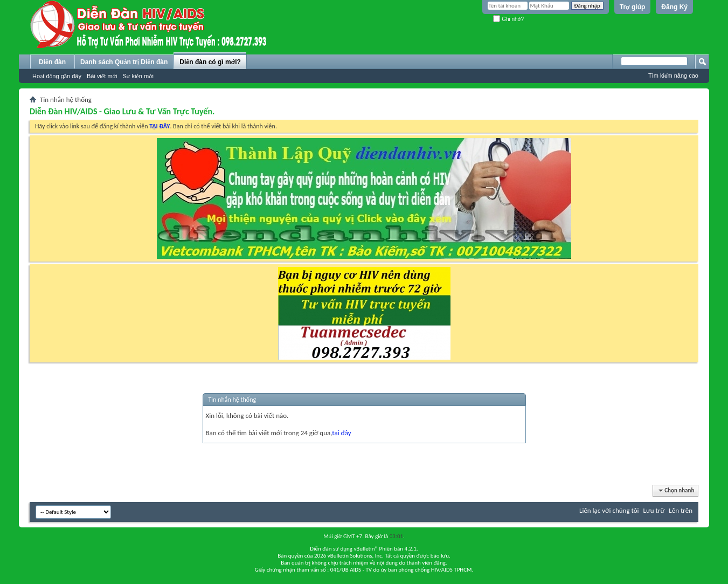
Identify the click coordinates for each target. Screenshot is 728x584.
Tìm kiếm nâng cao (673, 75)
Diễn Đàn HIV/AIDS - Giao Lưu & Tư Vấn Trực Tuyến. (122, 111)
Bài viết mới (102, 76)
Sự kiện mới (138, 76)
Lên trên (681, 510)
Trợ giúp (633, 7)
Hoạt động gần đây (57, 76)
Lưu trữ (654, 510)
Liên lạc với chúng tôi (609, 510)
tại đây (341, 433)
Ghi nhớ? (508, 19)
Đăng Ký (674, 7)
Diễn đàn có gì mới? (210, 62)
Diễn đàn (52, 62)
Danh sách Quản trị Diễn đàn (124, 62)
